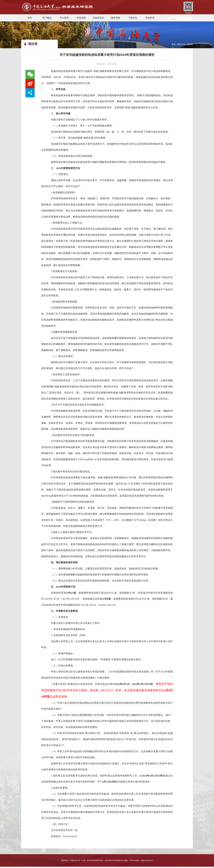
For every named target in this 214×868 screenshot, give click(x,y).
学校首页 (150, 19)
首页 (30, 19)
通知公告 (181, 45)
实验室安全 (98, 19)
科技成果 (81, 19)
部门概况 (47, 19)
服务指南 (116, 19)
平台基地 (64, 19)
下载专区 (133, 19)
